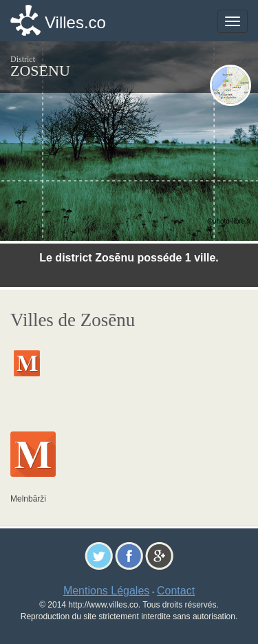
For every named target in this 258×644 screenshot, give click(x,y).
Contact (176, 591)
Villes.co (75, 22)
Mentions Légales (106, 591)
